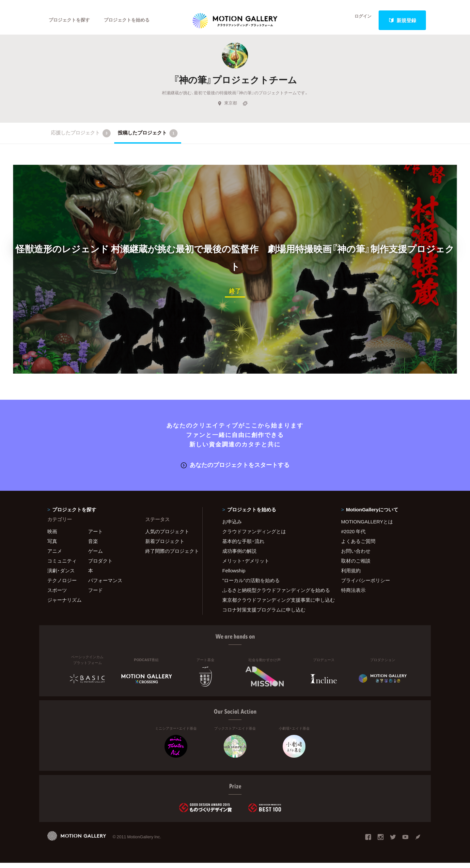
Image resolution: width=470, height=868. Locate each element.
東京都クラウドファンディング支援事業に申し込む (274, 605)
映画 (52, 536)
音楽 (93, 546)
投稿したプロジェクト (148, 139)
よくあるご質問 (358, 546)
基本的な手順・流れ (243, 546)
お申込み (232, 527)
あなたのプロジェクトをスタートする (235, 470)
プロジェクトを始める (132, 20)
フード (95, 595)
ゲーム (95, 556)
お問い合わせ (356, 556)
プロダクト (100, 566)
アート (95, 536)
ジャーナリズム (64, 605)
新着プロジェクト (165, 546)
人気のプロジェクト (167, 536)
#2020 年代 (353, 536)
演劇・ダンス (61, 576)
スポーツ (57, 595)
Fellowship (234, 576)
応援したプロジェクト (81, 139)
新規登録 (402, 20)
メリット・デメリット (246, 566)
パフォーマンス (105, 585)
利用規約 (351, 576)
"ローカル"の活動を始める (251, 585)
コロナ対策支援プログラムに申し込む (264, 615)
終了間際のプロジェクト (170, 556)
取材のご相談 (356, 566)
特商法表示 (353, 595)
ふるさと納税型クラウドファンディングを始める (274, 595)
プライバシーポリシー (366, 585)
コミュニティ (62, 566)
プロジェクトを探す (71, 20)
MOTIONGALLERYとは (367, 527)
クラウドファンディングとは (254, 536)
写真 (52, 546)
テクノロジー (62, 585)
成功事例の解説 (239, 556)
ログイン (359, 20)
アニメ (55, 556)
